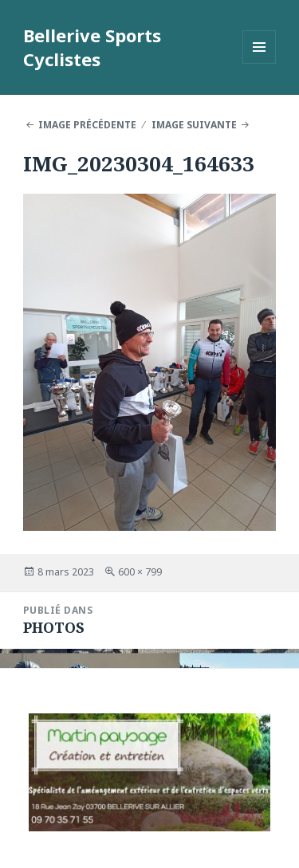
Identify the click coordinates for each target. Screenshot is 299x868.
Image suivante (194, 125)
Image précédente (87, 125)
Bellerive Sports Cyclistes (92, 47)
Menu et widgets (260, 63)
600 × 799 (140, 572)
